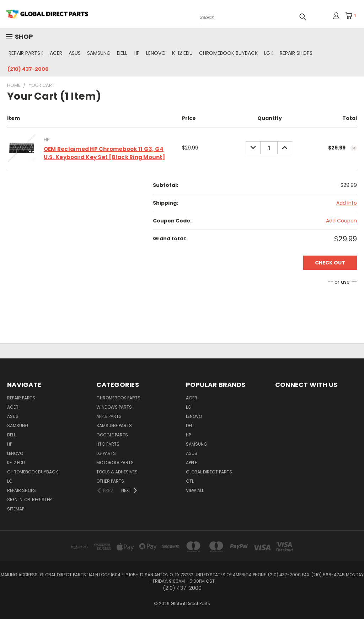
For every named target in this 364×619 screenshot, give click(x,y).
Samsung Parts (114, 426)
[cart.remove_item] (354, 148)
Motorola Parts (115, 463)
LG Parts (106, 453)
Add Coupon (341, 221)
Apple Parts (109, 416)
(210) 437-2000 (28, 69)
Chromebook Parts (118, 398)
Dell (122, 53)
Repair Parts (26, 53)
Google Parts (112, 435)
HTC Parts (108, 444)
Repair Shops (296, 53)
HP (137, 53)
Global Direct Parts (209, 472)
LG (269, 53)
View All (195, 490)
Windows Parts (114, 407)
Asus (75, 53)
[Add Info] (347, 203)
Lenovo (156, 53)
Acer (56, 53)
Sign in (15, 500)
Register (42, 500)
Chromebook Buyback (228, 53)
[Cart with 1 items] (353, 16)
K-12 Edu (182, 53)
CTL (190, 481)
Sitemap (16, 509)
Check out (330, 263)
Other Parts (110, 481)
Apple (191, 463)
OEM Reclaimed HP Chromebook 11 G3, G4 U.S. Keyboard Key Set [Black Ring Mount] (104, 153)
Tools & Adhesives (117, 472)
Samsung (99, 53)
